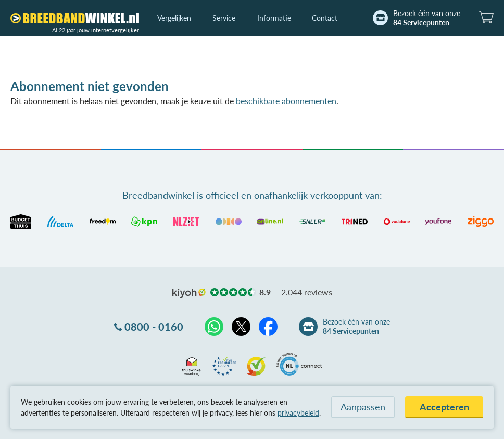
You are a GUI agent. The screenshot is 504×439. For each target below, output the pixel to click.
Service (224, 18)
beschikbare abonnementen (286, 101)
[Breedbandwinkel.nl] (75, 18)
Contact (325, 18)
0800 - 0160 (154, 327)
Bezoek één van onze (427, 18)
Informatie (274, 18)
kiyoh (189, 293)
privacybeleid (298, 413)
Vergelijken (174, 18)
